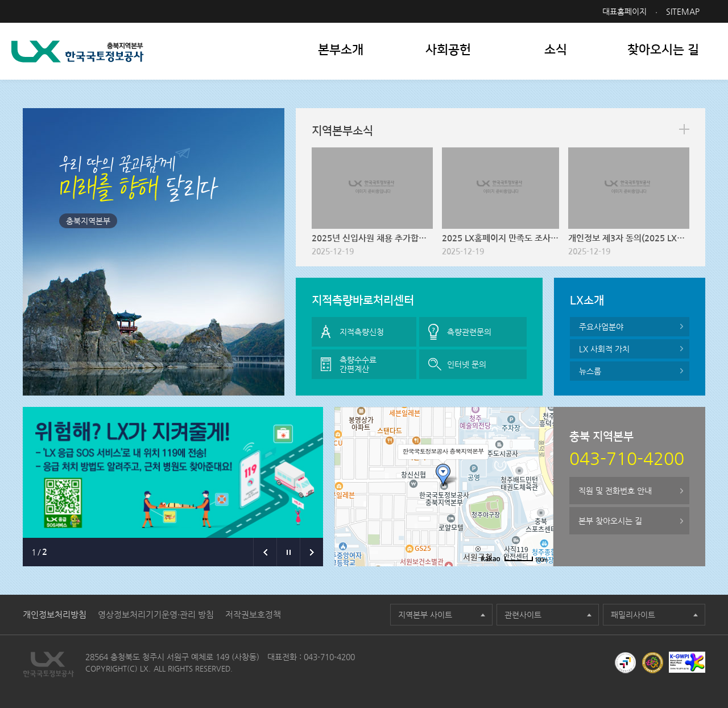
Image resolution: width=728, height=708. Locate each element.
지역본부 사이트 (425, 615)
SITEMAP (683, 11)
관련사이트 (523, 615)
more (684, 129)
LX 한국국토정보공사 (78, 52)
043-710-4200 (329, 657)
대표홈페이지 (624, 11)
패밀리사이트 (633, 615)
